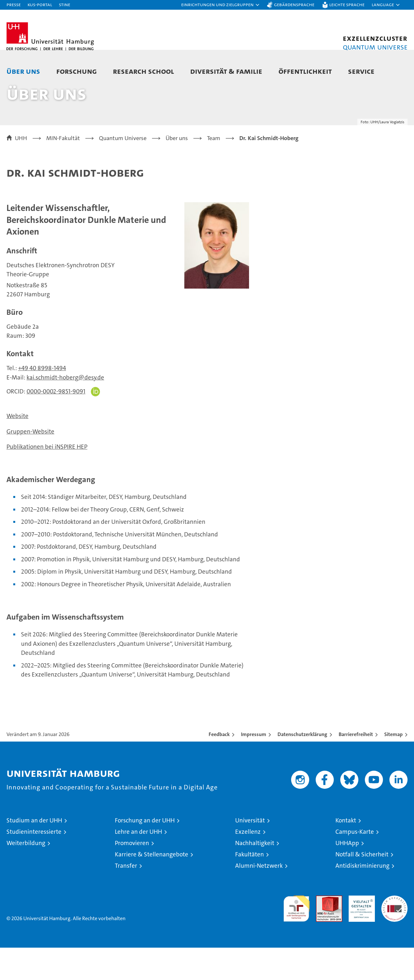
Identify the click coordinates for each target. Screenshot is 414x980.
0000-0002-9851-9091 (56, 424)
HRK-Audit (360, 931)
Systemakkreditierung (394, 931)
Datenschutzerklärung (302, 767)
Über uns (23, 71)
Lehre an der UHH (138, 864)
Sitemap (393, 767)
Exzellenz (248, 864)
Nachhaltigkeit (255, 875)
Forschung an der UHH (145, 853)
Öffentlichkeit (305, 71)
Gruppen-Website (30, 464)
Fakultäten (250, 887)
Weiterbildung (26, 875)
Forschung (76, 71)
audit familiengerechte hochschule (296, 938)
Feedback (219, 767)
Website (17, 448)
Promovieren (132, 875)
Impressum (254, 767)
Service (361, 71)
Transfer (126, 898)
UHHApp (347, 875)
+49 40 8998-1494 (42, 400)
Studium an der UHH (34, 853)
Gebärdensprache (294, 4)
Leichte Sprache (347, 4)
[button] (221, 5)
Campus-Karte (355, 864)
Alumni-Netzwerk (259, 898)
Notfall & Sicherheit (362, 887)
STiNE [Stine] (65, 4)
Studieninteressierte (34, 864)
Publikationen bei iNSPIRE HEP (47, 479)
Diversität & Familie (226, 71)
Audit (322, 931)
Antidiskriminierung (362, 898)
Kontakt (346, 853)
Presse (14, 4)
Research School (143, 71)
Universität (250, 853)
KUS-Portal (40, 4)
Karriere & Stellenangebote (152, 887)
